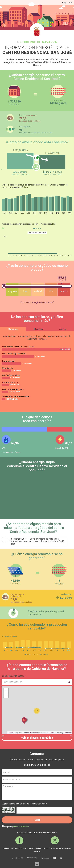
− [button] (6, 695)
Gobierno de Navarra (39, 42)
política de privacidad (20, 827)
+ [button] (6, 690)
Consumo (13, 329)
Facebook (19, 840)
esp (64, 2)
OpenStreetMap (31, 733)
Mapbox (68, 733)
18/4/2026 (37, 229)
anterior (3, 228)
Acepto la (16, 827)
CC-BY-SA (52, 733)
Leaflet (11, 733)
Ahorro (62, 329)
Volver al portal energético (37, 738)
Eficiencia (38, 329)
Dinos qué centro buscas (13, 676)
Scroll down (37, 864)
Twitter (55, 840)
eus (70, 2)
